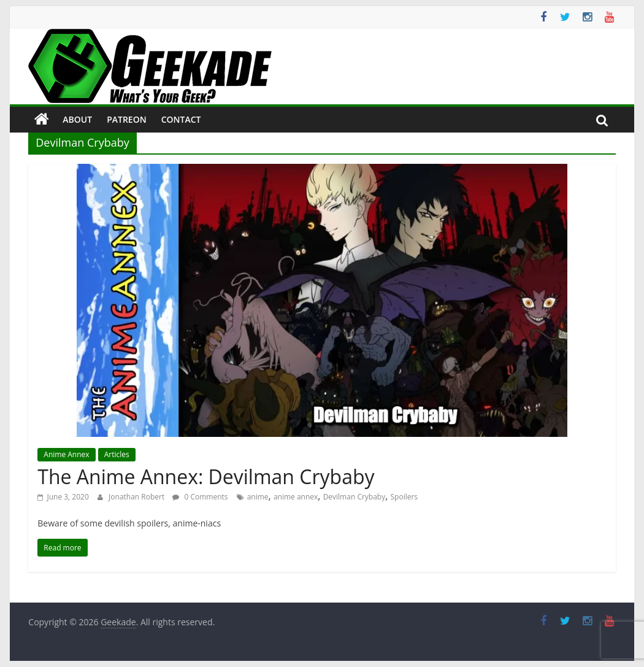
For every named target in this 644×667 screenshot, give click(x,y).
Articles (117, 454)
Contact (181, 119)
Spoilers (404, 497)
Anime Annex (66, 454)
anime (258, 497)
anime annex (296, 497)
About (77, 119)
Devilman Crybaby (355, 497)
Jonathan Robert (137, 497)
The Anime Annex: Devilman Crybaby (206, 476)
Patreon (127, 119)
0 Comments (200, 497)
